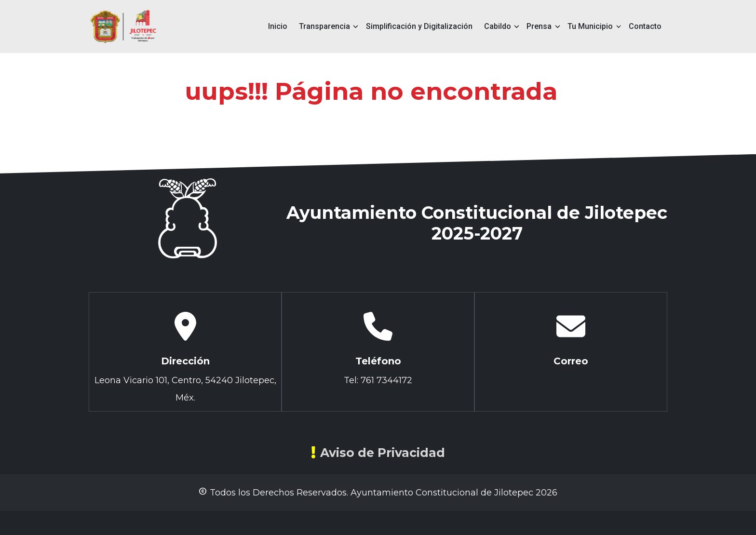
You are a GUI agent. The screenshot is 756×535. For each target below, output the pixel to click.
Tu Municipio (590, 26)
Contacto (645, 26)
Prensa (539, 26)
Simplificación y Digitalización (419, 26)
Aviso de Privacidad (378, 453)
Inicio (278, 26)
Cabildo (498, 26)
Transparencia (324, 26)
